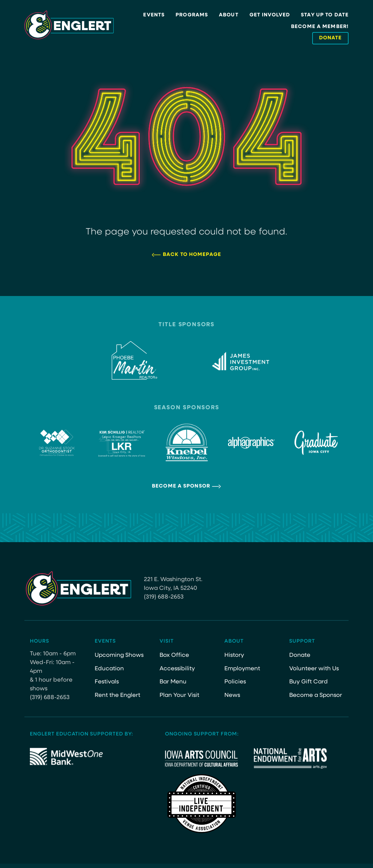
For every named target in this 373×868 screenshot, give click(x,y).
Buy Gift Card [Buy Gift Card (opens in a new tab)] (309, 682)
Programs (192, 15)
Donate (300, 655)
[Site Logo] (69, 25)
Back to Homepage (192, 255)
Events (154, 15)
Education (109, 669)
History (234, 655)
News (232, 695)
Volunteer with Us (314, 669)
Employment (242, 669)
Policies (235, 682)
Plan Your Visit (179, 695)
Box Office (174, 655)
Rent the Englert (117, 695)
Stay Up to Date (325, 15)
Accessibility (177, 669)
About (229, 15)
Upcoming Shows (119, 655)
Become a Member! (320, 27)
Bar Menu (173, 682)
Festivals (107, 682)
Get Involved (270, 15)
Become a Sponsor (181, 486)
